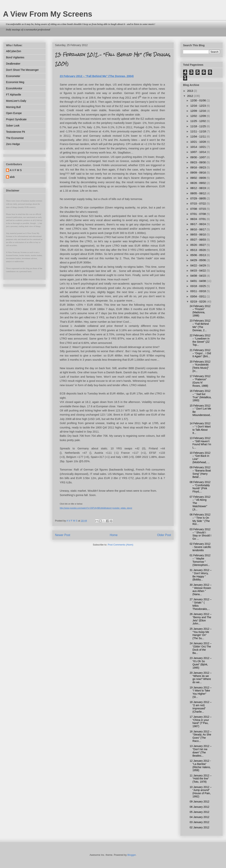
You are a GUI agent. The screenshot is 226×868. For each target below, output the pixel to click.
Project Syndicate (16, 119)
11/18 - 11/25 (198, 126)
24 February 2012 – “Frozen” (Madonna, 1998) (200, 311)
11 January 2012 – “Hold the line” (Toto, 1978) (201, 779)
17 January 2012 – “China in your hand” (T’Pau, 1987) (201, 721)
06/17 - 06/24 (198, 224)
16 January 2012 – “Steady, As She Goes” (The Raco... (201, 736)
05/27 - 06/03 (198, 240)
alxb (12, 177)
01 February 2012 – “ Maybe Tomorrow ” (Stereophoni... (200, 560)
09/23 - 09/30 (198, 162)
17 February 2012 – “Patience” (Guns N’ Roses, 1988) (200, 381)
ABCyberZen (14, 51)
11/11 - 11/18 (198, 131)
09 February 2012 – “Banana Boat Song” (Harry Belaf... (200, 472)
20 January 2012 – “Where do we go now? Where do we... (201, 677)
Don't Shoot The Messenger (22, 70)
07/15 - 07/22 (198, 204)
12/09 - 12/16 (198, 111)
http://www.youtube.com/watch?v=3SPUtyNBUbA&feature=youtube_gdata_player (96, 508)
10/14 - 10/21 (198, 147)
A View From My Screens (48, 14)
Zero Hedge (13, 144)
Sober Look (13, 126)
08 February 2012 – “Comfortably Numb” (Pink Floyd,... (200, 487)
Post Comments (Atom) (120, 545)
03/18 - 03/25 (198, 286)
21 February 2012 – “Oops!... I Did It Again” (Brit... (200, 353)
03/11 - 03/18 (198, 291)
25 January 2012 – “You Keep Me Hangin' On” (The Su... (201, 633)
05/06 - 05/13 (198, 255)
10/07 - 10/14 (198, 152)
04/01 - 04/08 (198, 281)
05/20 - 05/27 (198, 245)
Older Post (164, 535)
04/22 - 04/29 (198, 265)
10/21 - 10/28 (198, 142)
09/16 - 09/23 (198, 167)
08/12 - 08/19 (198, 188)
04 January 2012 (199, 817)
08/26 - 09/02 (198, 183)
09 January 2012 (199, 802)
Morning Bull (13, 107)
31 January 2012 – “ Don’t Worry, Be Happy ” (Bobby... (201, 575)
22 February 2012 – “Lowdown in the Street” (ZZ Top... (200, 340)
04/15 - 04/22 (198, 271)
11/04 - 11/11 (198, 137)
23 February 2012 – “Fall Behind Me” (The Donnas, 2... (200, 325)
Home (114, 535)
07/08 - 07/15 (198, 209)
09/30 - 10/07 (198, 157)
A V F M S (16, 170)
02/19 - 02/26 (198, 302)
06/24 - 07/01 (198, 219)
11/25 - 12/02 (198, 121)
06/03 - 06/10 (198, 235)
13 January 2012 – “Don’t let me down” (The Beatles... (201, 751)
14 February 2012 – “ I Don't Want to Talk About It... (200, 428)
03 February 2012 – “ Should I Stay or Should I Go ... (200, 534)
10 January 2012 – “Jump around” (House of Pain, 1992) (201, 792)
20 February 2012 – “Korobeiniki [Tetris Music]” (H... (200, 366)
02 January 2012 (199, 827)
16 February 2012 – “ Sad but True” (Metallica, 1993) (201, 396)
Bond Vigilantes (15, 57)
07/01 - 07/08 (198, 214)
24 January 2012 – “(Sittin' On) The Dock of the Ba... (201, 648)
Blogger (131, 855)
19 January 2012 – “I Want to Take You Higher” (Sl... (201, 692)
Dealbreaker (13, 64)
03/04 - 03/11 (198, 296)
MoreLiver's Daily (16, 101)
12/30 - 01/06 (198, 100)
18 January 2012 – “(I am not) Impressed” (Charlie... (201, 707)
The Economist (15, 138)
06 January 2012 (199, 807)
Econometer (13, 76)
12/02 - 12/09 (198, 116)
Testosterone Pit (15, 132)
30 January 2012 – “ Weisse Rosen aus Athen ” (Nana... (201, 589)
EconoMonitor (14, 88)
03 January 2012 (199, 822)
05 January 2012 (199, 812)
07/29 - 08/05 (198, 198)
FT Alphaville (14, 95)
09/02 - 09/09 (198, 178)
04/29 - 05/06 (198, 260)
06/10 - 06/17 (198, 229)
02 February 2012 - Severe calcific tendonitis (200, 547)
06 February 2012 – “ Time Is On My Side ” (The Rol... (200, 519)
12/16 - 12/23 (198, 106)
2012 (190, 96)
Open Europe (14, 113)
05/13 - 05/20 (198, 250)
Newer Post (63, 535)
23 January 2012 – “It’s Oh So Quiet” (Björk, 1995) (201, 663)
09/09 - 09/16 (198, 173)
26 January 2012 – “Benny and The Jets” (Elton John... (201, 619)
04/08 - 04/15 (198, 276)
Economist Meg (15, 82)
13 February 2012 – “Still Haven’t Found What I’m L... (200, 443)
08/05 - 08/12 (198, 193)
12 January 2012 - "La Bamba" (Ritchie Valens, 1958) (200, 765)
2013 (190, 91)
